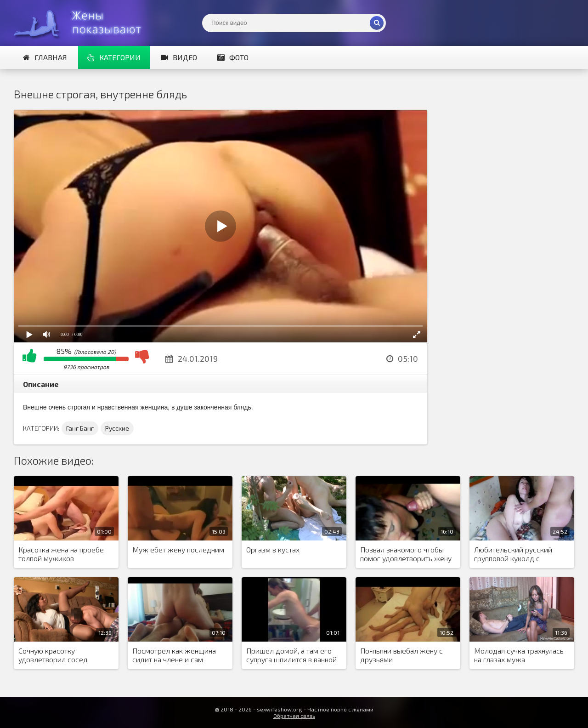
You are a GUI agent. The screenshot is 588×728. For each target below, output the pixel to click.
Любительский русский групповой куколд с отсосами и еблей (513, 554)
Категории (114, 57)
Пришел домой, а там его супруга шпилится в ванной (291, 655)
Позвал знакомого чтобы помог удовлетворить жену (406, 554)
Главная (45, 57)
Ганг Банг (80, 428)
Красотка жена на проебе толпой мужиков (61, 554)
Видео (179, 57)
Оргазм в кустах (273, 549)
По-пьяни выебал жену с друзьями (401, 655)
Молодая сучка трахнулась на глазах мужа (519, 655)
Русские (117, 428)
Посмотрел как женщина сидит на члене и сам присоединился (174, 655)
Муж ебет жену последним (178, 549)
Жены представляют (83, 23)
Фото (233, 57)
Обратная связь (294, 716)
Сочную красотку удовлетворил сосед (53, 655)
